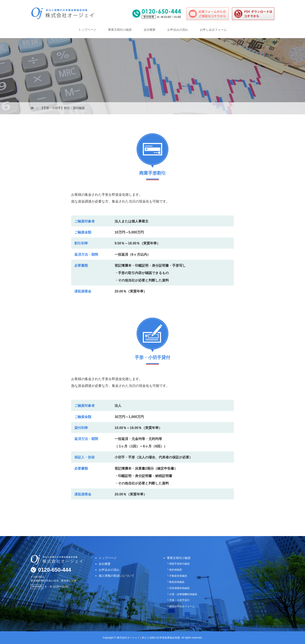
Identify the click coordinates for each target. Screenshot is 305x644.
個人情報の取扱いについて (116, 576)
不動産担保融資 (178, 576)
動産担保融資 (177, 582)
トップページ (87, 30)
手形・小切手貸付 (179, 600)
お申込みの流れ (178, 30)
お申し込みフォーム (213, 30)
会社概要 (150, 30)
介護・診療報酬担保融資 (183, 594)
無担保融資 (176, 570)
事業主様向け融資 (120, 30)
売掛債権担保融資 (179, 588)
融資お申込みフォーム (182, 606)
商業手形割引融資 (179, 564)
